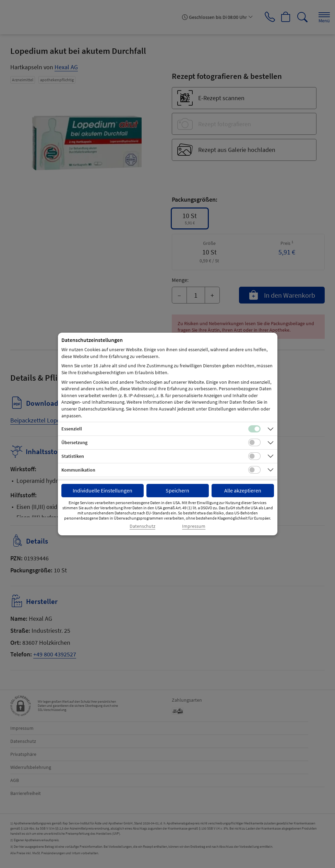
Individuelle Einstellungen (103, 490)
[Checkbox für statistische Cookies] (254, 456)
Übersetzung (74, 442)
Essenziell (72, 429)
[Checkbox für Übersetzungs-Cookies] (254, 442)
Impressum (194, 526)
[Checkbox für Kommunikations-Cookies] (254, 470)
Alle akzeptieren (243, 490)
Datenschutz (142, 526)
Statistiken (73, 456)
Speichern (177, 490)
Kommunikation (78, 470)
